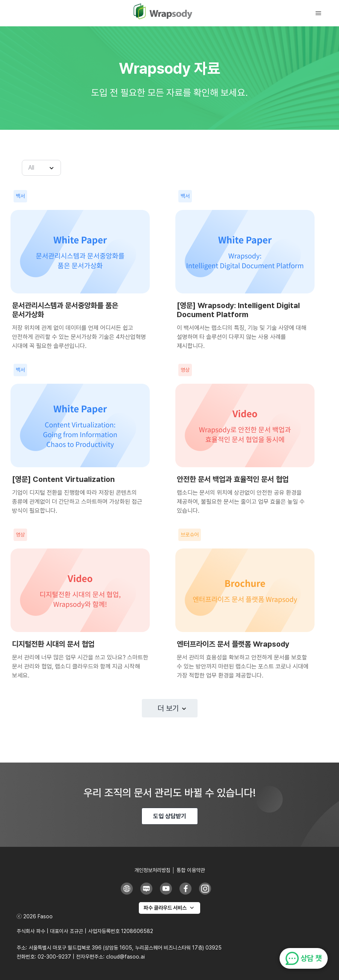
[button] (322, 13)
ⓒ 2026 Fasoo (35, 916)
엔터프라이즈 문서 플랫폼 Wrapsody (233, 644)
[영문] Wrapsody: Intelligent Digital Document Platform (238, 310)
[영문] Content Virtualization (63, 479)
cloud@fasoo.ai (125, 957)
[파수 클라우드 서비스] (169, 908)
